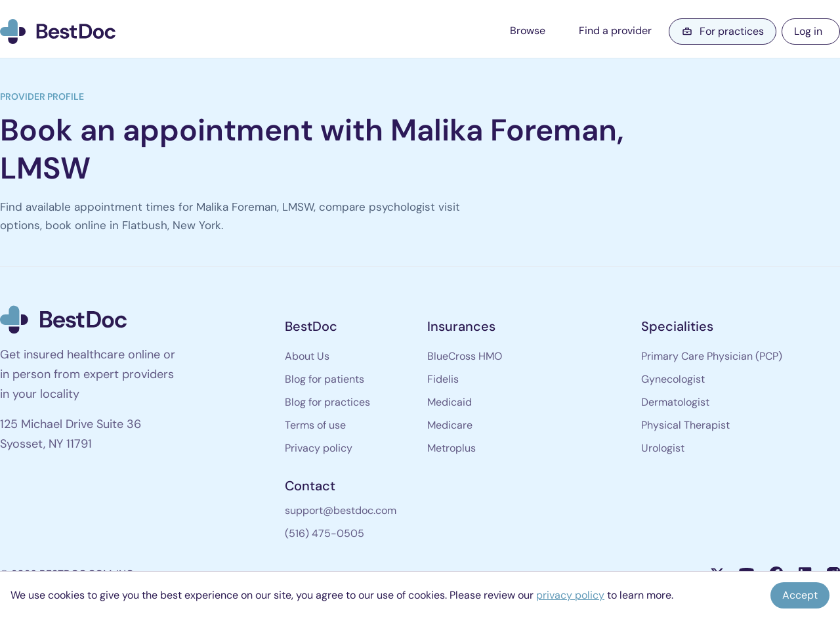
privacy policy (570, 595)
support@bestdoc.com (341, 510)
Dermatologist (675, 402)
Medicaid (450, 402)
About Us (307, 356)
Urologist (663, 448)
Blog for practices (327, 402)
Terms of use (315, 425)
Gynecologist (673, 379)
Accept (800, 595)
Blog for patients (325, 379)
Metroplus (451, 448)
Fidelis (443, 379)
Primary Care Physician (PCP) (712, 356)
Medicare (450, 425)
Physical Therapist (685, 425)
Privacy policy (319, 448)
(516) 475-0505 (325, 533)
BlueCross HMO (465, 356)
